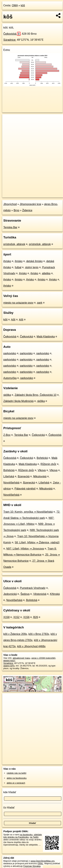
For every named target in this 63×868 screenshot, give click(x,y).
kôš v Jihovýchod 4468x (31, 646)
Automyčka (10, 378)
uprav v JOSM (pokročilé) (43, 658)
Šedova (25, 594)
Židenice (27, 210)
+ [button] (8, 120)
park (40, 303)
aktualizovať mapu (21, 658)
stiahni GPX (9, 666)
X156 (26, 617)
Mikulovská (40, 476)
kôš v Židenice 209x (15, 634)
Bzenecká (24, 476)
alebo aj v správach (16, 783)
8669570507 (9, 661)
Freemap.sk (44, 192)
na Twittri (34, 837)
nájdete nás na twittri (16, 773)
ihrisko (7, 261)
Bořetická (42, 458)
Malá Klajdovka (46, 337)
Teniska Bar (10, 227)
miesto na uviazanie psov (18, 303)
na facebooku (26, 835)
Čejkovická (12, 34)
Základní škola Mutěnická (18, 401)
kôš (23, 5)
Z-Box (7, 435)
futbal (18, 267)
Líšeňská (9, 476)
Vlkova (42, 470)
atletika (46, 273)
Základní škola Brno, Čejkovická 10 (36, 395)
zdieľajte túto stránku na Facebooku (23, 836)
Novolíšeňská (11, 483)
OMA (15, 5)
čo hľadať (9, 808)
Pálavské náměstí (25, 489)
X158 (6, 617)
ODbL (40, 863)
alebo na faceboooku (17, 778)
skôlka (7, 395)
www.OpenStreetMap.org (43, 861)
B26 (36, 617)
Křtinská (55, 594)
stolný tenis (32, 267)
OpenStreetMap (27, 192)
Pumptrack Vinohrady (33, 588)
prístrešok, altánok (14, 244)
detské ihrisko (34, 261)
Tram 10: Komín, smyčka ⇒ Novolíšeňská (28, 512)
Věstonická (40, 594)
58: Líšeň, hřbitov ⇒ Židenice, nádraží (37, 542)
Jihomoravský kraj (30, 204)
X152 (16, 617)
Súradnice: (10, 40)
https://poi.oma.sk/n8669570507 (17, 195)
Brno (16, 210)
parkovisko (10, 353)
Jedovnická (10, 594)
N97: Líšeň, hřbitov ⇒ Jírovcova (25, 549)
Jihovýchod (10, 204)
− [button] (8, 125)
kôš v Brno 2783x (39, 634)
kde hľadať (10, 792)
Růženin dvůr (48, 464)
